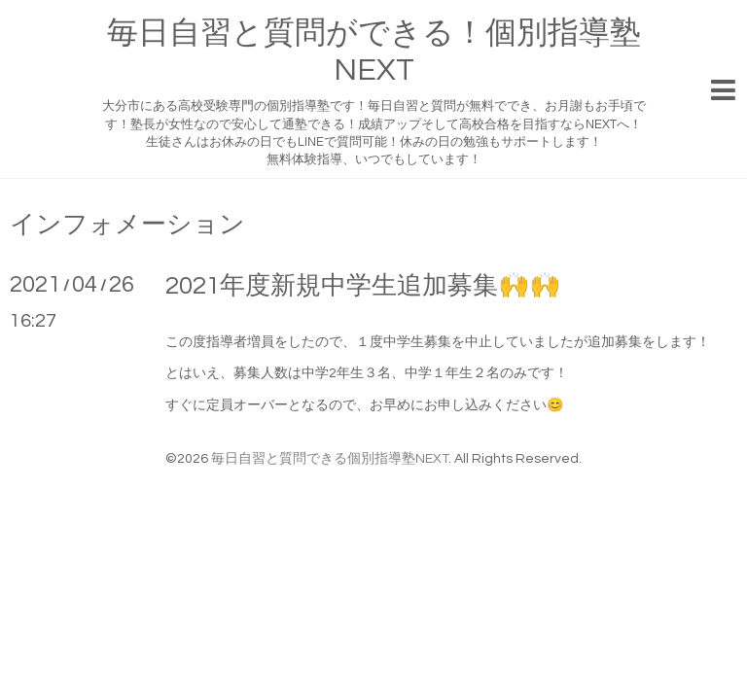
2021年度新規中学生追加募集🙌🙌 (363, 286)
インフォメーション (127, 225)
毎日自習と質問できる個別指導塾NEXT (330, 459)
